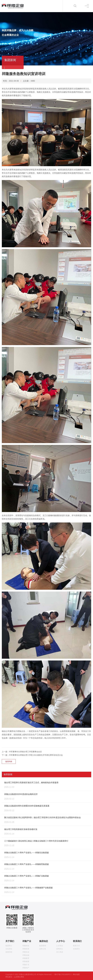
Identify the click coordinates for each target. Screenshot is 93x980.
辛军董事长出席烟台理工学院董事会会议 (25, 752)
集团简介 (9, 946)
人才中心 (61, 941)
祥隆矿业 (26, 965)
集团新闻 (43, 946)
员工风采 (60, 952)
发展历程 (9, 952)
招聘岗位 (60, 949)
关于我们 (10, 941)
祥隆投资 (26, 949)
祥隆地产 (26, 968)
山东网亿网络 (19, 977)
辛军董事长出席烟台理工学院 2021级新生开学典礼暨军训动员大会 (36, 755)
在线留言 (76, 949)
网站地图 (76, 974)
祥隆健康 (26, 961)
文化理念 (9, 949)
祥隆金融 (26, 955)
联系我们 (77, 941)
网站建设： (10, 977)
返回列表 (9, 761)
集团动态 (44, 941)
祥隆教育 (26, 958)
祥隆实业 (26, 952)
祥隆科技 (26, 946)
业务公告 (43, 949)
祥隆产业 (27, 941)
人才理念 (60, 946)
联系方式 (76, 946)
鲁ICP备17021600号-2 (63, 974)
